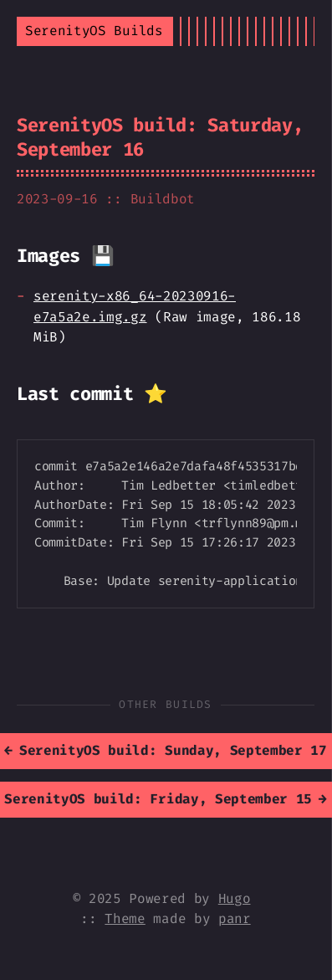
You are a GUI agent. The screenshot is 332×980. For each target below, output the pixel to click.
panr (235, 918)
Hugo (235, 898)
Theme (125, 918)
